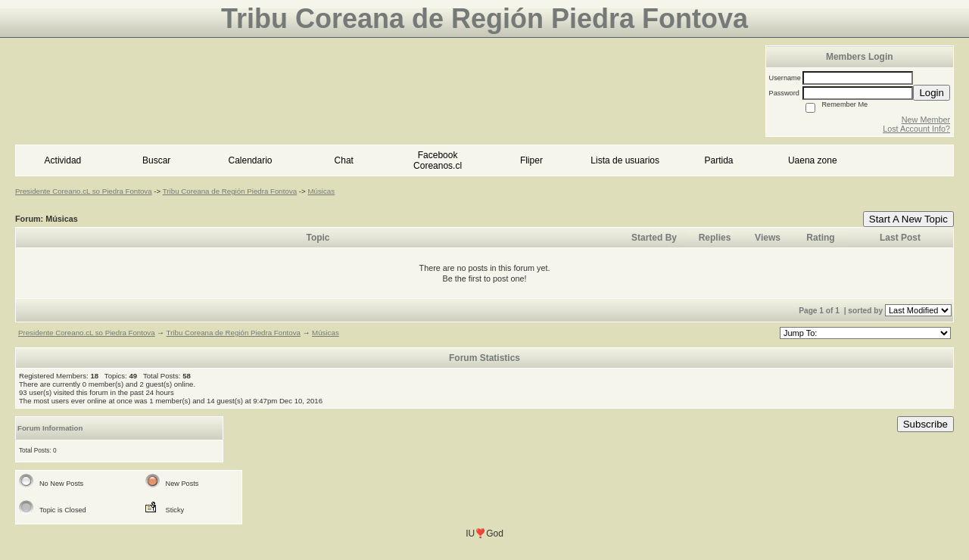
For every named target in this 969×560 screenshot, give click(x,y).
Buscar (156, 160)
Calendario (250, 160)
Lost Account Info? (916, 129)
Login (932, 93)
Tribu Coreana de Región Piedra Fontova (230, 191)
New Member (926, 120)
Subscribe (925, 424)
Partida (718, 160)
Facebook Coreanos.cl (438, 160)
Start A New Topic (908, 219)
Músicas (321, 191)
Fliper (531, 160)
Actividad (63, 160)
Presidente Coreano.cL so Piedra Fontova (84, 191)
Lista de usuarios (625, 160)
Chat (344, 160)
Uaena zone (813, 160)
